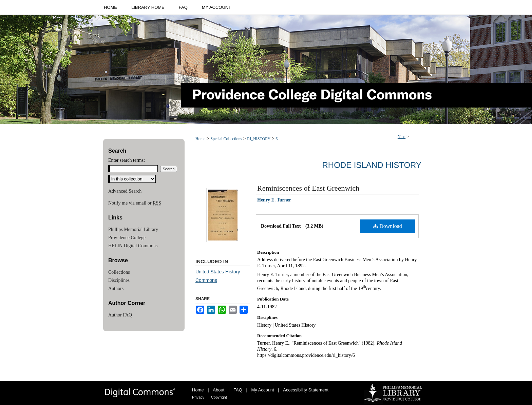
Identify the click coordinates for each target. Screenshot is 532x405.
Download (387, 226)
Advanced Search (125, 191)
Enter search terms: (127, 160)
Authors (116, 288)
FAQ (238, 390)
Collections (119, 272)
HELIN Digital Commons (133, 246)
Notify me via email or (135, 203)
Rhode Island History (372, 165)
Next (402, 137)
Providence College (127, 238)
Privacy (198, 397)
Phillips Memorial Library (133, 229)
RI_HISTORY (259, 139)
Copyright (219, 397)
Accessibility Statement (306, 390)
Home (200, 139)
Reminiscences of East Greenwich (308, 188)
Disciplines (119, 280)
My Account (263, 390)
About (218, 390)
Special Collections (226, 139)
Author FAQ (120, 315)
